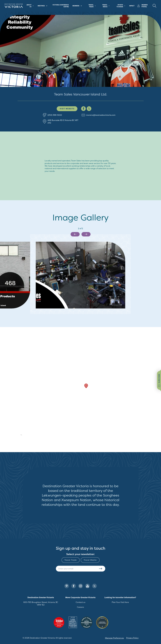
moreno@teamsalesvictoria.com (101, 115)
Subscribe (101, 569)
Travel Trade (71, 560)
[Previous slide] (75, 234)
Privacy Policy (132, 638)
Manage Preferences (114, 638)
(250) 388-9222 (55, 115)
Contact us (80, 602)
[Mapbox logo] (17, 435)
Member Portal (142, 6)
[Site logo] (14, 6)
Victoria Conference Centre (61, 6)
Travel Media (90, 560)
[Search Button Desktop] (155, 6)
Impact (132, 6)
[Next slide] (86, 234)
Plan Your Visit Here (120, 602)
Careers (80, 607)
